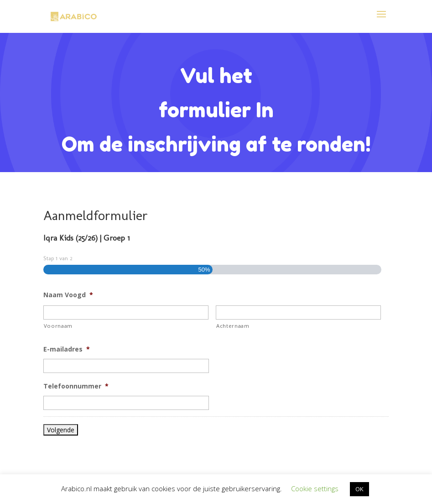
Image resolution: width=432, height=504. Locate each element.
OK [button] (359, 489)
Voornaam (58, 326)
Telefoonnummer (76, 386)
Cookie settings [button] (315, 488)
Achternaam (233, 326)
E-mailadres (67, 349)
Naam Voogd (68, 295)
